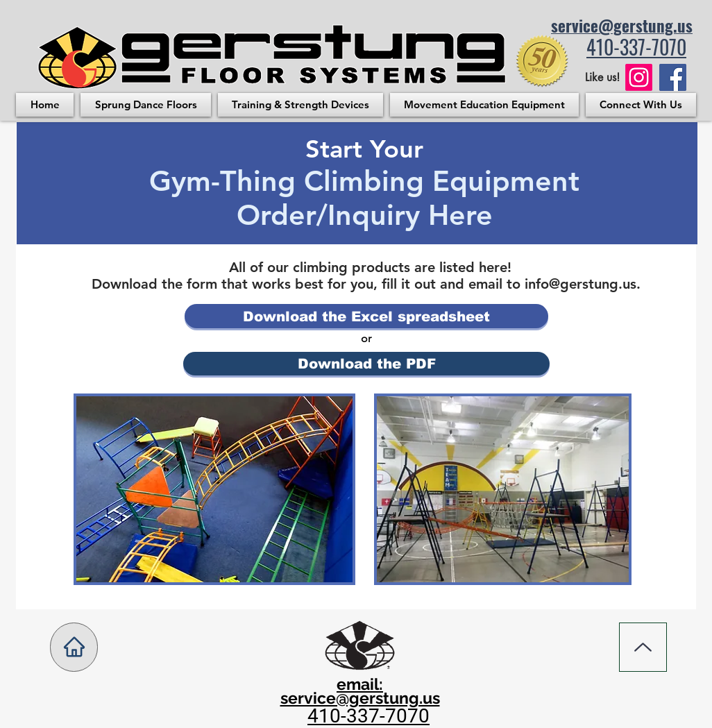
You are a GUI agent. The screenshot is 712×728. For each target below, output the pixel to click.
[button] (146, 105)
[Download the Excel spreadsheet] (366, 316)
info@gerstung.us (580, 284)
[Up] (643, 647)
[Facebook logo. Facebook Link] (673, 77)
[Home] (74, 647)
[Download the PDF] (366, 364)
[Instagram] (639, 77)
